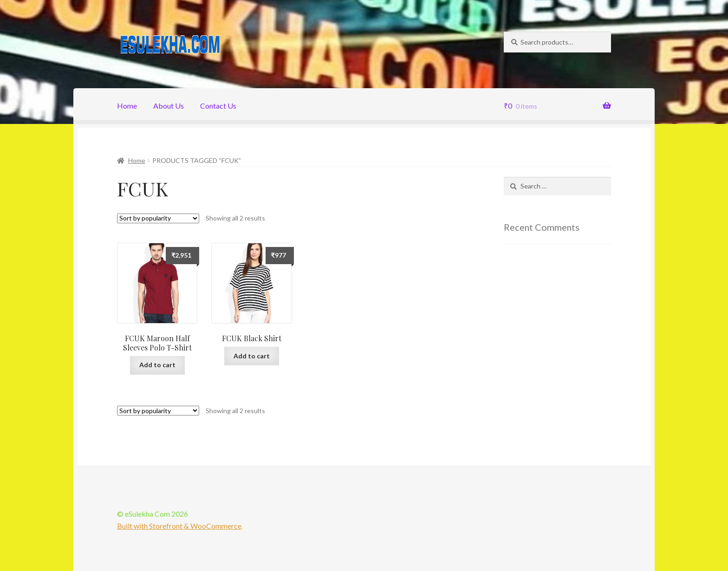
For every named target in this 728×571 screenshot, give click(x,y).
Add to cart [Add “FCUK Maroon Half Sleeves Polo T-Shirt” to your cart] (157, 365)
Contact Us (218, 106)
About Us (169, 106)
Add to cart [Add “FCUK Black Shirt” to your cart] (252, 356)
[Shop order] (158, 218)
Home (127, 106)
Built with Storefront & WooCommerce (179, 526)
